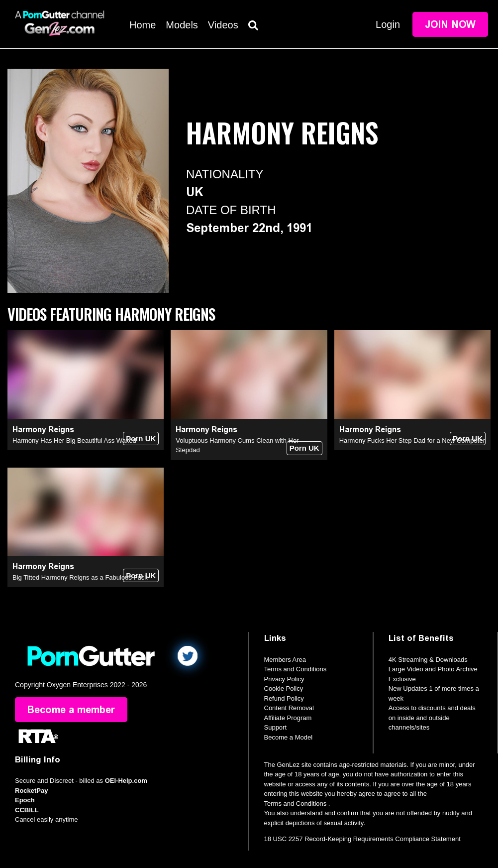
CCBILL (27, 810)
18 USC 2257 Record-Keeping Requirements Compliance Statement (362, 839)
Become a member (71, 710)
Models (182, 25)
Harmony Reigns (43, 430)
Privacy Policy (284, 679)
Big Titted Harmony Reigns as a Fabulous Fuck (80, 577)
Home (143, 25)
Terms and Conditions (296, 669)
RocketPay (31, 791)
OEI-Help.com (126, 781)
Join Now (450, 24)
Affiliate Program (288, 718)
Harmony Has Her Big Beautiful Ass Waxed (74, 440)
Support (276, 727)
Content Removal (289, 708)
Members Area (285, 660)
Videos (223, 25)
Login (388, 24)
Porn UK (141, 438)
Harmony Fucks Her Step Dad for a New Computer (412, 440)
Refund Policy (284, 698)
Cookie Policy (284, 688)
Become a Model (289, 737)
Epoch (25, 800)
